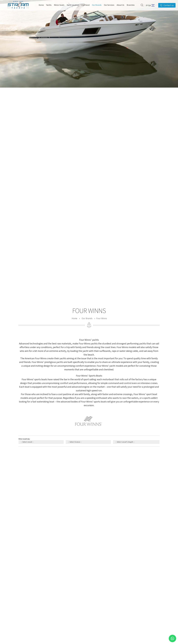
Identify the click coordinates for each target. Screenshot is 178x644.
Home (74, 318)
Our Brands (87, 318)
